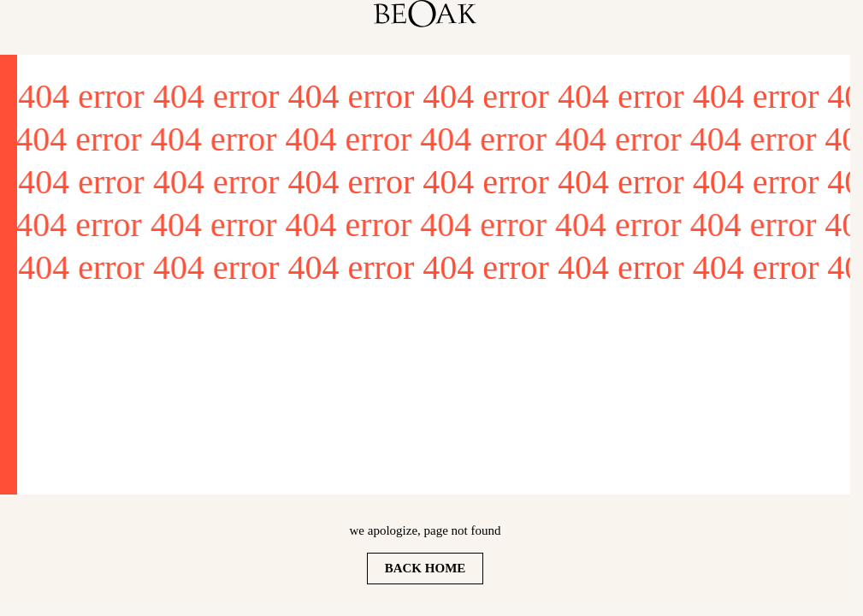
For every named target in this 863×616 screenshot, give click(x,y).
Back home (426, 568)
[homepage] (425, 14)
